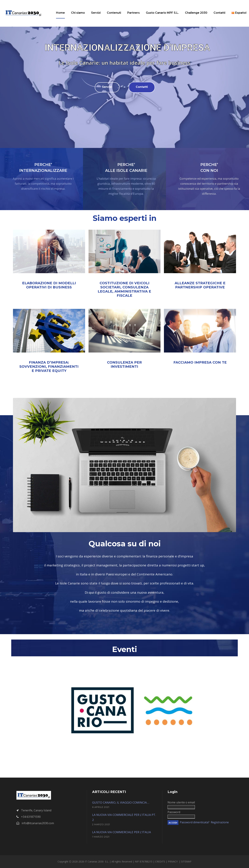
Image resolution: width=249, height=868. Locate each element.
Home (60, 13)
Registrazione (220, 822)
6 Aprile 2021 (101, 807)
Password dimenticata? (195, 822)
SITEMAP (186, 862)
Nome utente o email (181, 802)
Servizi (96, 13)
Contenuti (114, 13)
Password (174, 812)
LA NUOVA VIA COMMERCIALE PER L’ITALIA (122, 832)
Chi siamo (78, 13)
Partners (133, 13)
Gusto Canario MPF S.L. (162, 13)
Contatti (219, 13)
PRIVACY (173, 862)
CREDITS (160, 862)
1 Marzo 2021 (101, 837)
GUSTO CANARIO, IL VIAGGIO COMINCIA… (121, 802)
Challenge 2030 (196, 13)
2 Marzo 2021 (101, 824)
